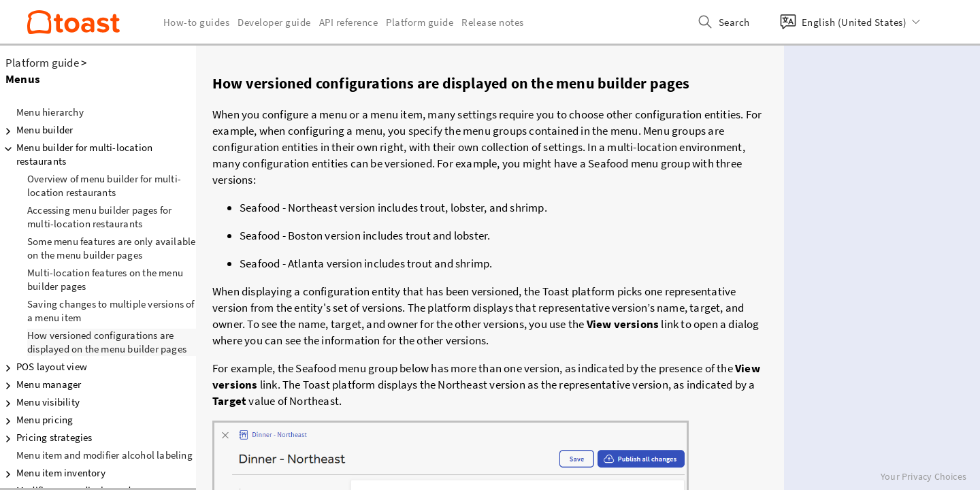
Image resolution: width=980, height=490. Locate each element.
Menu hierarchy (50, 112)
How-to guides (197, 22)
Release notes (493, 22)
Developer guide (274, 22)
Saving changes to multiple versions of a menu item (111, 311)
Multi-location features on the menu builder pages (105, 279)
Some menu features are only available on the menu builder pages (111, 248)
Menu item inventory (53, 473)
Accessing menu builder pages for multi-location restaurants (99, 217)
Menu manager (40, 385)
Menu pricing (36, 420)
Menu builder (36, 130)
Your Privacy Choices (924, 476)
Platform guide (42, 63)
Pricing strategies (46, 438)
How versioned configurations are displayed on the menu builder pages (107, 342)
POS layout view (44, 367)
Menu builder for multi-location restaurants (76, 154)
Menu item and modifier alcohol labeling (104, 455)
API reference (349, 22)
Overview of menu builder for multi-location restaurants (104, 185)
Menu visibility (40, 402)
